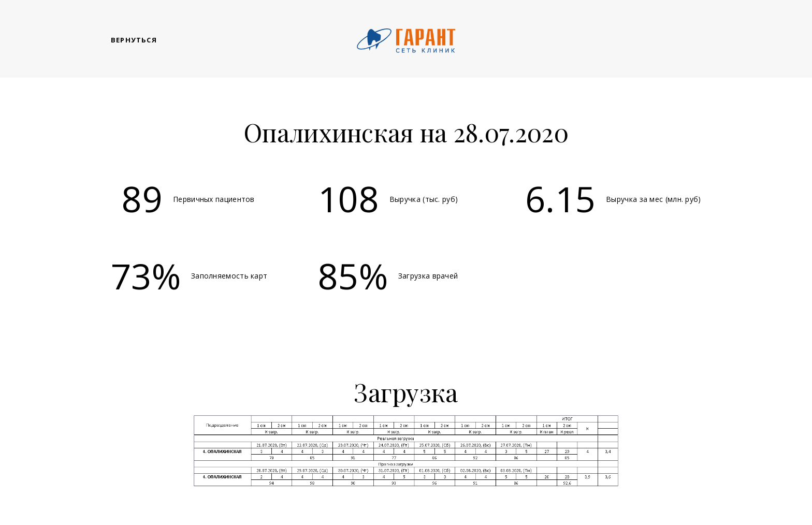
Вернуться (134, 40)
